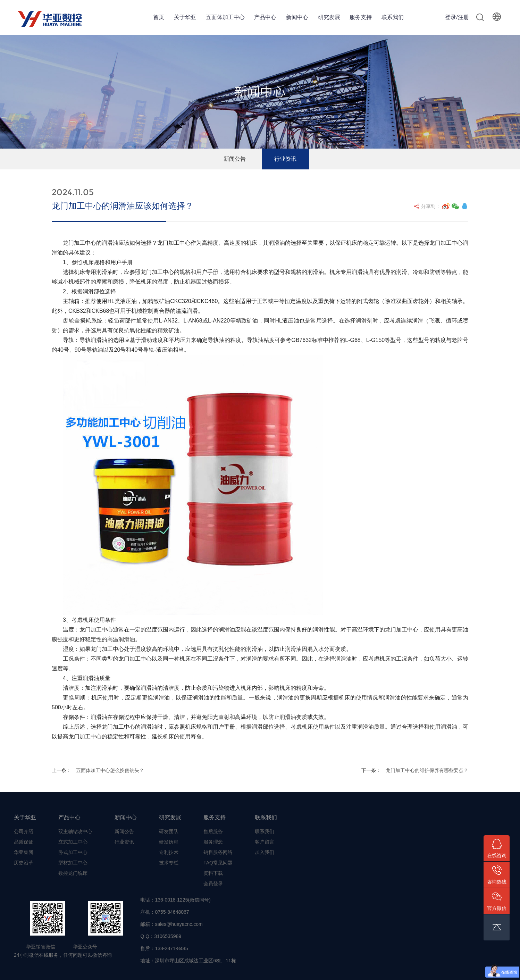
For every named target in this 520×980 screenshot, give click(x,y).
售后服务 (213, 831)
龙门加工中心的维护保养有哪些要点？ (427, 770)
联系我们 (393, 17)
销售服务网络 (218, 852)
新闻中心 (297, 17)
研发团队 (169, 831)
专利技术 (169, 852)
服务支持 (361, 17)
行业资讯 (285, 159)
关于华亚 (185, 17)
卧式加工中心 (73, 852)
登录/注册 (457, 17)
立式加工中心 (73, 842)
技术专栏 (169, 863)
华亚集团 (24, 852)
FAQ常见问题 (218, 863)
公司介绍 (24, 831)
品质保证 (24, 842)
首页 (159, 17)
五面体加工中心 (225, 17)
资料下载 (213, 873)
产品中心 (265, 17)
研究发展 (329, 17)
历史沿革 (24, 863)
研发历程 (169, 842)
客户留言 (265, 842)
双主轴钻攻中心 (75, 831)
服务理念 (213, 842)
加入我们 (265, 852)
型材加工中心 (73, 863)
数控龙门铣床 (73, 873)
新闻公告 (235, 159)
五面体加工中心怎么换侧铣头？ (110, 770)
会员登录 (213, 883)
